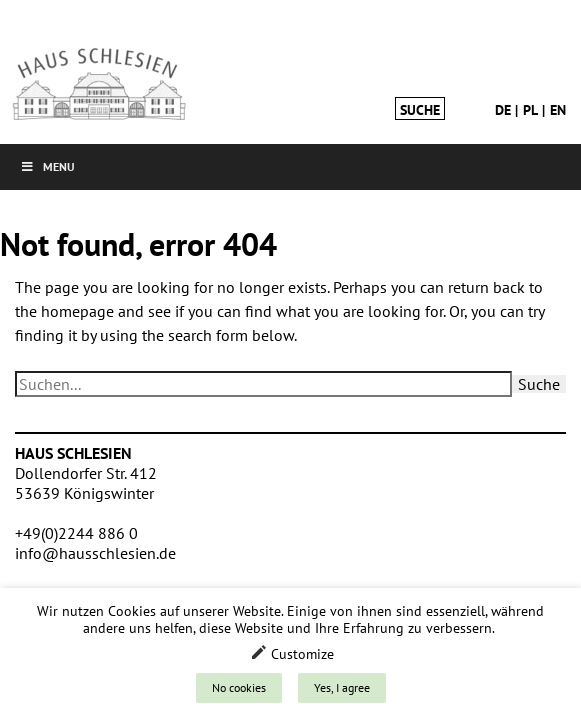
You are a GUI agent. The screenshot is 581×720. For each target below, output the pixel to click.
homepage (77, 311)
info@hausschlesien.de (95, 553)
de (503, 110)
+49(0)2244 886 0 (76, 533)
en (558, 110)
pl (530, 110)
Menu (47, 166)
